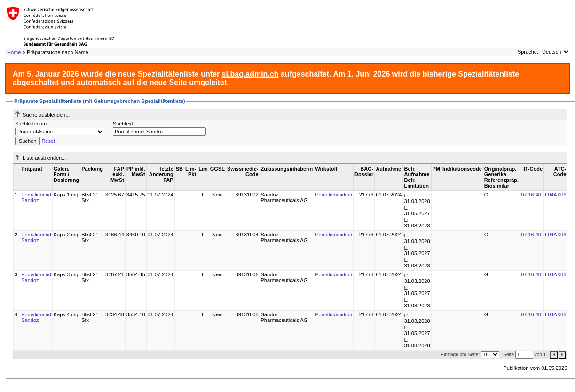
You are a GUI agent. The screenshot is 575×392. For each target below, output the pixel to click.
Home (14, 52)
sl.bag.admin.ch (250, 74)
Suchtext (123, 124)
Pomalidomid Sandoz (36, 197)
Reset (48, 141)
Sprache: (528, 52)
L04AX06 (555, 195)
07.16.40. (532, 195)
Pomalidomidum (334, 195)
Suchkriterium (31, 124)
